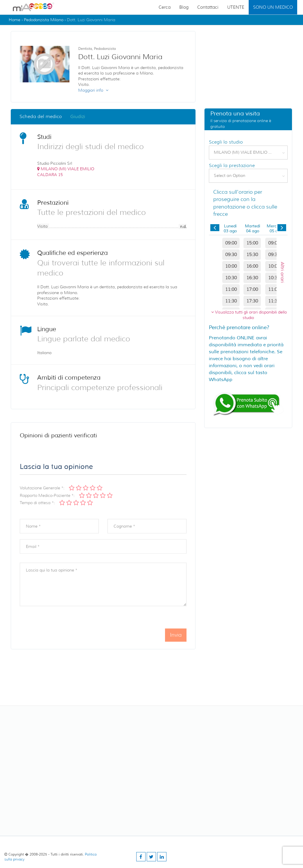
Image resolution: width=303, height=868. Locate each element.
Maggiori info (93, 90)
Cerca (165, 7)
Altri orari (283, 273)
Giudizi (78, 117)
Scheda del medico (41, 117)
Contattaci (208, 7)
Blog (184, 7)
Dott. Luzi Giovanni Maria (91, 20)
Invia (176, 642)
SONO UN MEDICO (273, 7)
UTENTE (236, 7)
